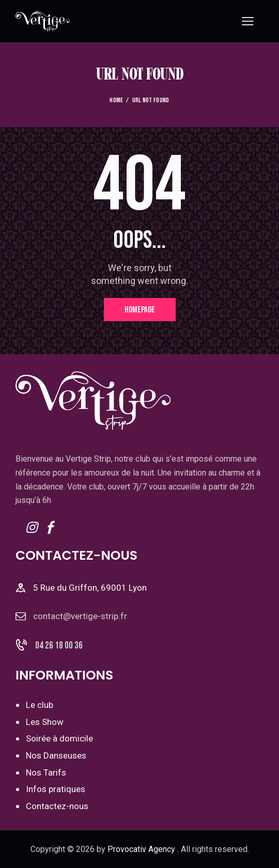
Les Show (45, 722)
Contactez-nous (57, 806)
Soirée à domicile (59, 738)
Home (116, 100)
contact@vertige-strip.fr (80, 616)
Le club (40, 705)
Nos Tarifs (46, 772)
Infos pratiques (56, 789)
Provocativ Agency (141, 849)
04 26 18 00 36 (59, 646)
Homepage (140, 310)
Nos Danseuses (56, 755)
